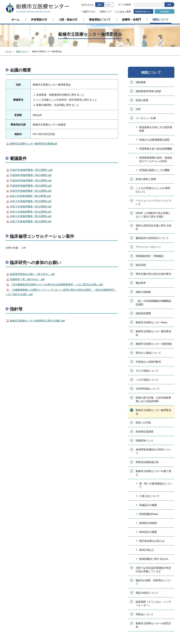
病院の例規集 (143, 292)
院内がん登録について (148, 353)
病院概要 (141, 82)
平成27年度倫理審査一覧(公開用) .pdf (31, 170)
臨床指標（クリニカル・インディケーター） (153, 604)
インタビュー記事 (146, 118)
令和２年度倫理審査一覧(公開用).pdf (30, 196)
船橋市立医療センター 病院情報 (154, 344)
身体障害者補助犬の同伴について (153, 451)
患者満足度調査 (145, 432)
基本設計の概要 (148, 532)
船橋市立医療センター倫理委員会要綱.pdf (33, 144)
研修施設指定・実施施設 (150, 256)
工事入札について (149, 496)
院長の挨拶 (142, 100)
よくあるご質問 (123, 12)
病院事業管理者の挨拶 (148, 91)
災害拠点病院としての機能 (154, 170)
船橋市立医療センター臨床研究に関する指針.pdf (37, 321)
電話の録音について (147, 593)
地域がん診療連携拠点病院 (154, 140)
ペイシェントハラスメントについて (153, 202)
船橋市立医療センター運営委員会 (153, 333)
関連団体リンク (145, 441)
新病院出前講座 (148, 523)
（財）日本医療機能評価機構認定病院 (153, 303)
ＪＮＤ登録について (147, 380)
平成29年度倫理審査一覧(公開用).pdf (31, 181)
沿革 (138, 109)
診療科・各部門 (132, 20)
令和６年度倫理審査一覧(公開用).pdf (31, 216)
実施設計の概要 (148, 505)
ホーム (15, 20)
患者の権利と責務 (146, 179)
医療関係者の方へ (143, 12)
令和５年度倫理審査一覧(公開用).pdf (31, 212)
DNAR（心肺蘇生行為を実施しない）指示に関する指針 (153, 215)
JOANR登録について (148, 389)
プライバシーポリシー (148, 247)
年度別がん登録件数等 (148, 362)
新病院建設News (149, 514)
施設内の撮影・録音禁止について (153, 582)
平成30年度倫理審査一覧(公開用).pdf (31, 186)
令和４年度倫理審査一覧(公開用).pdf (31, 207)
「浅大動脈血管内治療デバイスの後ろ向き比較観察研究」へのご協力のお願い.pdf (56, 285)
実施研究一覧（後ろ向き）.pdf (27, 279)
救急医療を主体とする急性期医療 (156, 129)
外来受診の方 (39, 20)
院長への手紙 (143, 423)
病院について (161, 20)
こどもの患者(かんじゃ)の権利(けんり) (153, 190)
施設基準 (141, 283)
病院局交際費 (143, 313)
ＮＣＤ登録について (147, 371)
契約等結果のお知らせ (152, 541)
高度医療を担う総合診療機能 (156, 149)
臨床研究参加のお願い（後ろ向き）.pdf (32, 274)
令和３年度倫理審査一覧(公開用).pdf (29, 201)
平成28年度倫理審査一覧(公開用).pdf (31, 175)
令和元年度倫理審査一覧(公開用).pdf (31, 191)
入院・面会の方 (68, 20)
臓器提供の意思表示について (152, 238)
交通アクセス (89, 12)
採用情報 (165, 12)
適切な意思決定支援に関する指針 (153, 227)
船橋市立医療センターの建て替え (153, 473)
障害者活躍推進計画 (147, 462)
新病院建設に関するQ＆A (154, 559)
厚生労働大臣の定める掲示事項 (153, 274)
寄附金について (145, 614)
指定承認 (141, 265)
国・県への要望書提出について (156, 485)
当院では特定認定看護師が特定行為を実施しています (153, 570)
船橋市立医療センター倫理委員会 (153, 412)
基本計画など (147, 550)
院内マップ (106, 12)
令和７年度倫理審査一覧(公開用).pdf (31, 221)
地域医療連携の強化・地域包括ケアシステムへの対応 (156, 159)
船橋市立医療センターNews (152, 322)
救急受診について (100, 20)
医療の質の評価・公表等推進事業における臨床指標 (153, 399)
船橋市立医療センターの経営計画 (153, 625)
